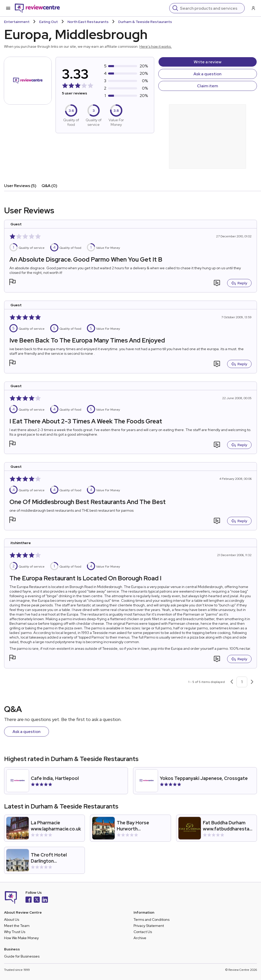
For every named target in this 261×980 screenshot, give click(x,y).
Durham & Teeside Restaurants (145, 22)
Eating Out (49, 22)
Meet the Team (17, 926)
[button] (12, 283)
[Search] (211, 8)
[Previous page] (232, 682)
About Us (12, 920)
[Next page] (252, 682)
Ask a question (207, 74)
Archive (140, 938)
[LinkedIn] (45, 900)
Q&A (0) (49, 186)
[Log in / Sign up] (253, 8)
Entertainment (17, 22)
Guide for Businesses (22, 956)
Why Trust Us (15, 932)
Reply (239, 283)
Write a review (208, 62)
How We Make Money (21, 938)
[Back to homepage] (37, 8)
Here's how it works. (156, 46)
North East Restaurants (88, 22)
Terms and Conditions (152, 920)
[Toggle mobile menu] (8, 8)
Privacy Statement (149, 926)
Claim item (207, 86)
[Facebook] (29, 900)
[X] (37, 900)
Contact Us (143, 932)
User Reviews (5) (20, 186)
